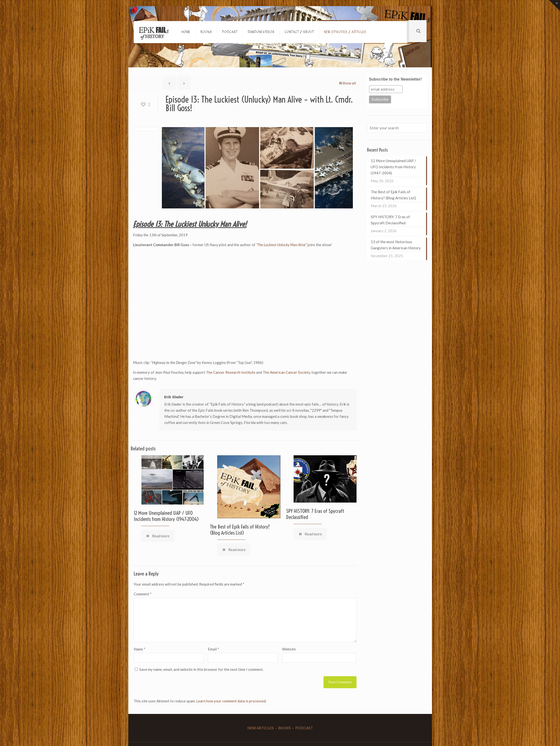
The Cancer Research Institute (231, 372)
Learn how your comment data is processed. (231, 701)
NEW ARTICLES (261, 728)
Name (140, 649)
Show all (347, 83)
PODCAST (304, 728)
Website (289, 649)
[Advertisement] (222, 345)
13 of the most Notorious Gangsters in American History (396, 245)
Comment (143, 594)
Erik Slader (174, 397)
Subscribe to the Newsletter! (395, 79)
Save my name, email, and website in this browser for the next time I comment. (201, 669)
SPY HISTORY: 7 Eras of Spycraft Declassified (315, 514)
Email (214, 649)
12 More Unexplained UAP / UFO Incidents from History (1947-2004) (166, 516)
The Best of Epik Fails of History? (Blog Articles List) (240, 530)
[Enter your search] (397, 128)
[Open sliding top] (554, 6)
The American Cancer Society (286, 372)
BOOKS (285, 728)
